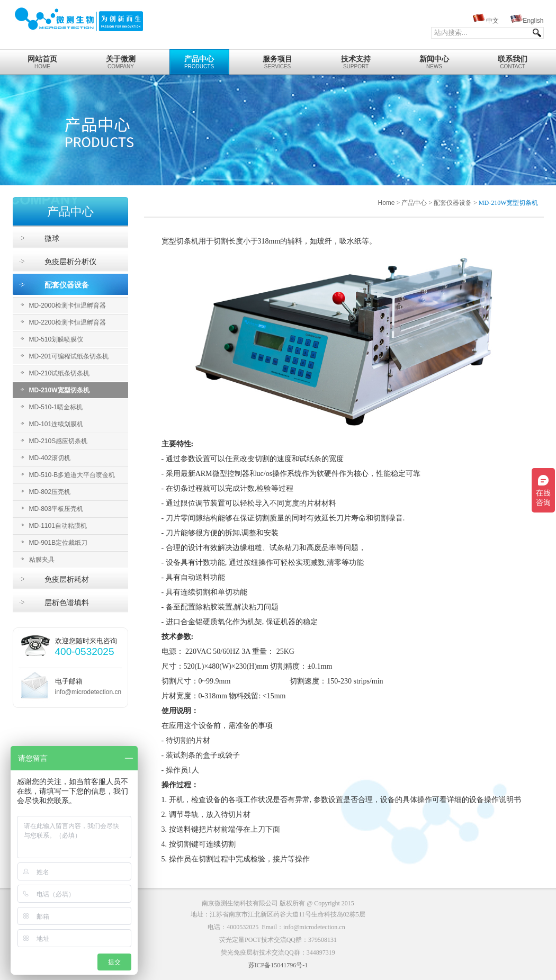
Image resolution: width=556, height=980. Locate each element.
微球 (52, 238)
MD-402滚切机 (50, 458)
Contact (513, 59)
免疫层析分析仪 (70, 262)
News (434, 59)
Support (356, 59)
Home (386, 203)
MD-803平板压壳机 (56, 509)
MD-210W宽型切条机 (59, 390)
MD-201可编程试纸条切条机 (69, 356)
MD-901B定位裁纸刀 (59, 543)
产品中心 (414, 203)
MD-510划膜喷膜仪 (56, 339)
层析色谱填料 (67, 603)
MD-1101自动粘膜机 (58, 526)
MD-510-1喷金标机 (56, 407)
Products (199, 59)
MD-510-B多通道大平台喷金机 (72, 475)
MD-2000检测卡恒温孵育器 (68, 305)
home (43, 59)
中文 (492, 21)
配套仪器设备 (67, 285)
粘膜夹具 (42, 560)
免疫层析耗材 (67, 579)
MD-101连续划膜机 (56, 424)
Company (121, 59)
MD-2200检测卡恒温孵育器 (68, 322)
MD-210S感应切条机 (59, 441)
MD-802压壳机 (50, 492)
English (533, 21)
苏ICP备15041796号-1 (278, 965)
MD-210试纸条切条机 (60, 373)
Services (278, 59)
